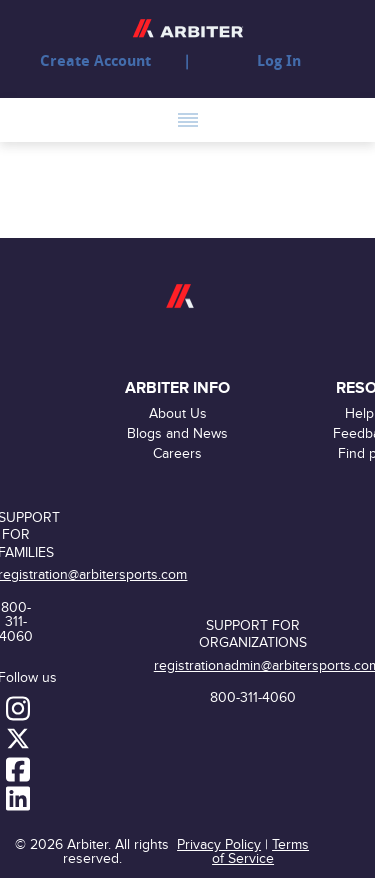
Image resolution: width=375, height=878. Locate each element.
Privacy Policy (219, 844)
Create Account (95, 61)
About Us (178, 413)
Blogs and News (177, 433)
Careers (177, 453)
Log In (279, 61)
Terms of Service (260, 851)
